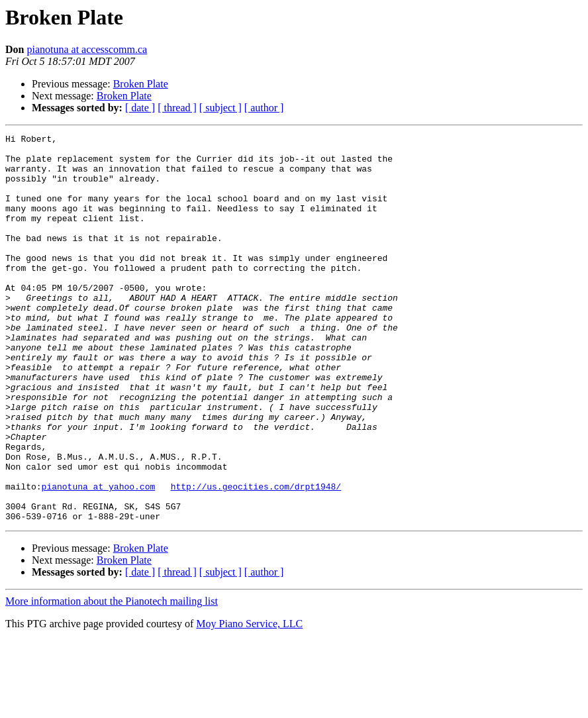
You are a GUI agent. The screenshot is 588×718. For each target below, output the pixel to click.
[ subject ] (220, 108)
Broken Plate (141, 84)
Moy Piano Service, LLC (249, 701)
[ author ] (264, 108)
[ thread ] (177, 108)
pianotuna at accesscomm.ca (87, 49)
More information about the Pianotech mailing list (112, 679)
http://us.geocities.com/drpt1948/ (256, 558)
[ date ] (140, 108)
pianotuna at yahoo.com (99, 558)
